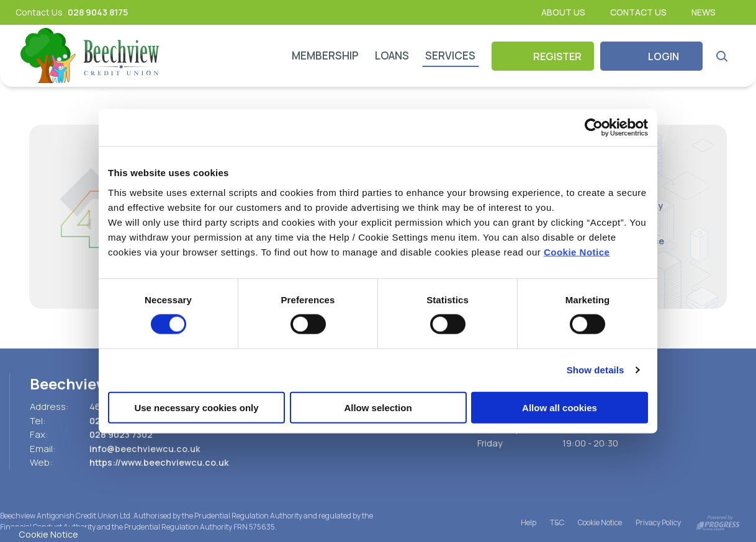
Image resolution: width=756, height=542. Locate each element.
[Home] (91, 56)
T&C (557, 522)
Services (450, 56)
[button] (721, 56)
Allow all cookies (560, 407)
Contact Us (638, 12)
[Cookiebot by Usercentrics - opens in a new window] (594, 128)
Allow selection (378, 407)
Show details (596, 370)
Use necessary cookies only (196, 407)
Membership (325, 56)
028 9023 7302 (123, 434)
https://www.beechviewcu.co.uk (162, 462)
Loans (392, 56)
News (704, 12)
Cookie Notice (577, 251)
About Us (563, 12)
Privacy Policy (658, 522)
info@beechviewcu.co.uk (147, 449)
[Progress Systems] (718, 522)
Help (529, 522)
